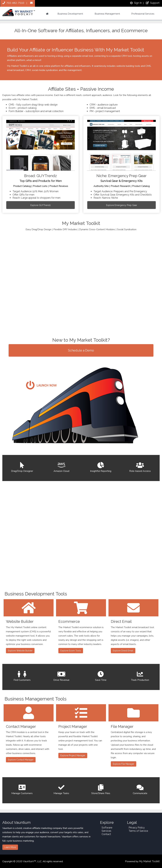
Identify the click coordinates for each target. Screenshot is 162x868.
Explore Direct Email (123, 651)
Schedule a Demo (81, 350)
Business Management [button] (107, 14)
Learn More (10, 847)
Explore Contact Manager (21, 760)
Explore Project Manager (73, 755)
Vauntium (28, 861)
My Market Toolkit (149, 861)
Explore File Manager (124, 764)
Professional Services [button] (143, 14)
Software (107, 828)
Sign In (136, 3)
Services (106, 831)
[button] (47, 14)
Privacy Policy (137, 828)
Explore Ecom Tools (71, 651)
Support (152, 3)
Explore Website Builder (20, 651)
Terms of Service (138, 831)
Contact (106, 834)
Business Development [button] (70, 14)
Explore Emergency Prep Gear (122, 205)
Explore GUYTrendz (41, 205)
